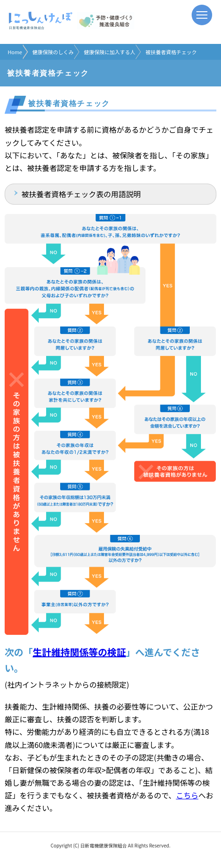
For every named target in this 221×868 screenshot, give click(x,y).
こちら (187, 795)
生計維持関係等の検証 (79, 652)
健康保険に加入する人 (110, 52)
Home (15, 52)
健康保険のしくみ (53, 52)
